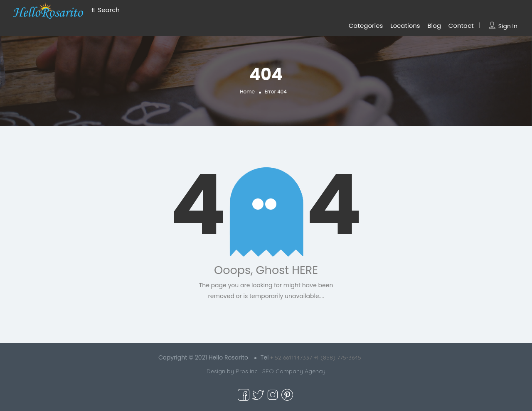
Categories (366, 26)
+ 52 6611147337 (291, 357)
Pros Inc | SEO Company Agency (281, 371)
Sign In (508, 26)
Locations (405, 26)
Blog (434, 26)
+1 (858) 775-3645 (337, 357)
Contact (461, 26)
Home (247, 92)
